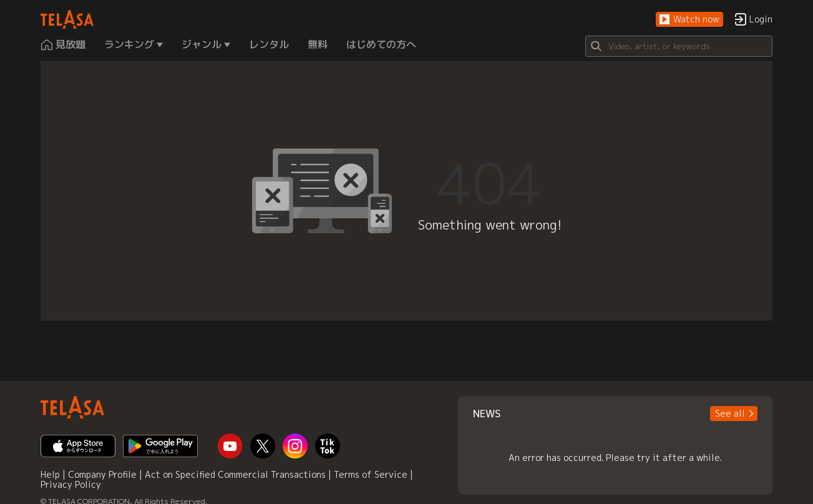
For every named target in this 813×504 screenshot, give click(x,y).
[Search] (679, 46)
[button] (689, 20)
